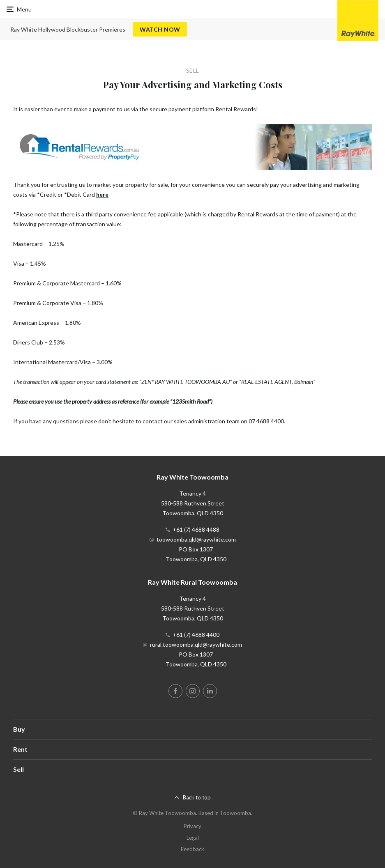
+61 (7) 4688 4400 (196, 635)
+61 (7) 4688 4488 (196, 529)
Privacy (192, 826)
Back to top (197, 797)
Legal (193, 838)
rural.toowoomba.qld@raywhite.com (196, 644)
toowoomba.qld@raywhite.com (196, 539)
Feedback (192, 849)
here (102, 194)
